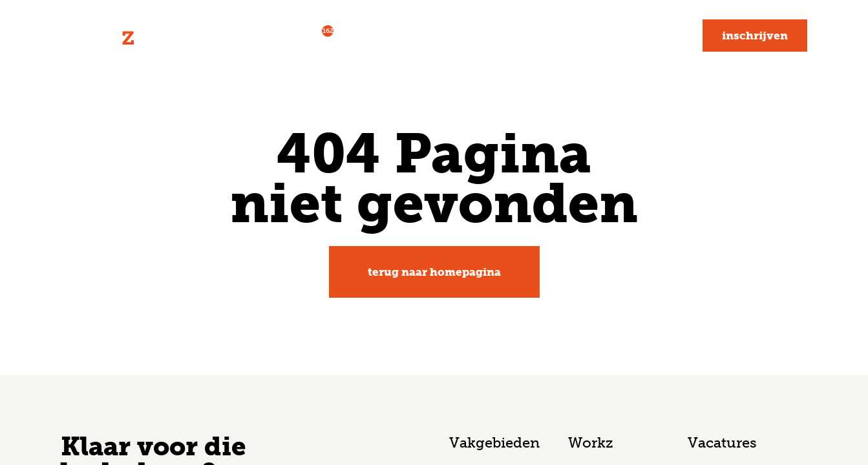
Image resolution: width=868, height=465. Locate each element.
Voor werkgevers (407, 36)
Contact (655, 36)
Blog (595, 36)
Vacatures (299, 34)
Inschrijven (755, 36)
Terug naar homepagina (434, 272)
